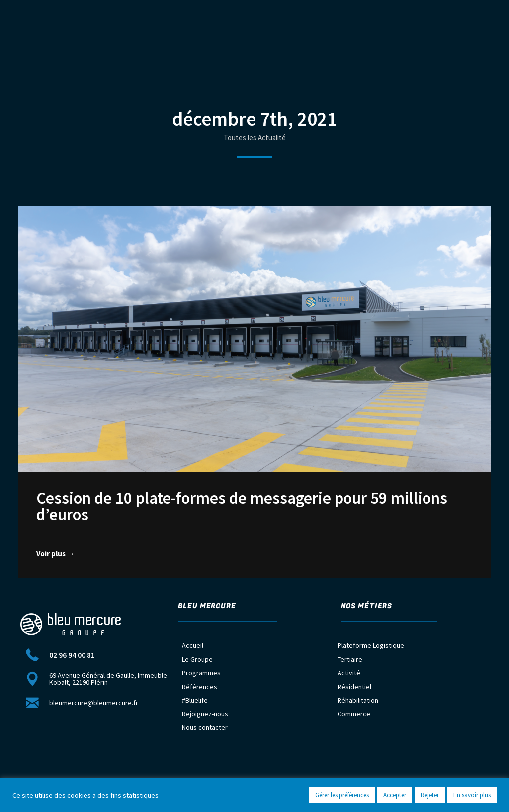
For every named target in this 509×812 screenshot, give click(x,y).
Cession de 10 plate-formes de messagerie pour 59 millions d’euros (242, 506)
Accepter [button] (395, 795)
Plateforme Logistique (371, 645)
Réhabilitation (358, 700)
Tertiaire (350, 659)
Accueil (193, 645)
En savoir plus (472, 795)
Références (200, 687)
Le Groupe (197, 659)
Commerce (354, 714)
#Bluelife (195, 700)
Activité (349, 673)
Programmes (201, 673)
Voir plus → (55, 554)
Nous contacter (205, 727)
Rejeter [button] (430, 795)
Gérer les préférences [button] (342, 795)
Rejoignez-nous (205, 714)
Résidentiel (354, 687)
